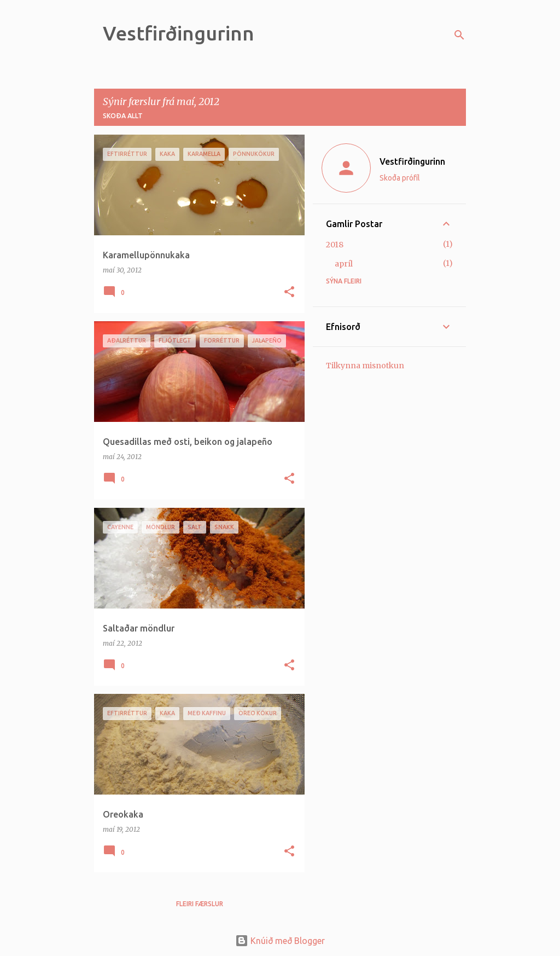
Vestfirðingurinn (179, 33)
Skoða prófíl (400, 178)
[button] (289, 292)
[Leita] (459, 35)
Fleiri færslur (200, 904)
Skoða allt (123, 116)
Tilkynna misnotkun (365, 366)
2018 (335, 245)
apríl (344, 264)
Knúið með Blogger (280, 941)
